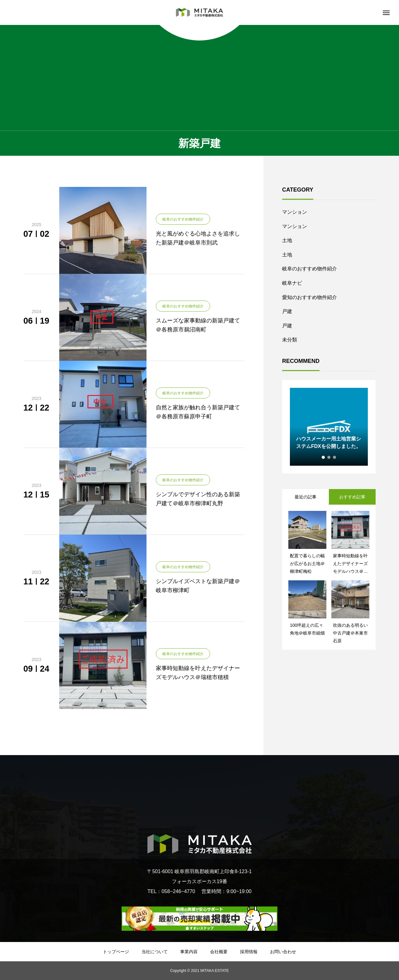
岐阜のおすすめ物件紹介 (310, 269)
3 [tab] (335, 457)
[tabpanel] (329, 427)
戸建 (287, 311)
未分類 (290, 340)
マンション (295, 212)
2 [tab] (329, 457)
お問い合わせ (283, 952)
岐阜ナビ (292, 283)
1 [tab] (324, 457)
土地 (287, 240)
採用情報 (249, 952)
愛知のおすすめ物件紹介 (310, 297)
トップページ (116, 952)
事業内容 (189, 952)
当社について (155, 952)
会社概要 (219, 952)
